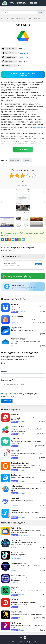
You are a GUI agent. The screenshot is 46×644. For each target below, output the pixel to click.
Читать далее (23, 149)
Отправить (7, 401)
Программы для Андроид (21, 18)
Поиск (41, 12)
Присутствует (23, 57)
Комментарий (7, 380)
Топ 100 (33, 3)
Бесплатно (15, 160)
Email (3, 372)
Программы (22, 3)
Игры (12, 3)
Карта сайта (32, 641)
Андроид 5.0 (23, 53)
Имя (3, 363)
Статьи (11, 641)
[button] (44, 191)
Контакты (21, 641)
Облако (27, 160)
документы (39, 127)
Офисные (37, 18)
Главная (5, 18)
